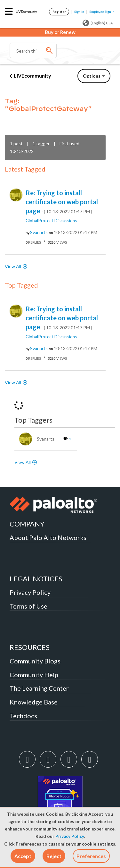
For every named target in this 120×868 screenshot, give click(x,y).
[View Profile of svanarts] (39, 232)
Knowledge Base (34, 702)
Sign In (79, 12)
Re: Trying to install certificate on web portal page (62, 202)
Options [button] (92, 76)
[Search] (33, 50)
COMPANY (27, 524)
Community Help (34, 675)
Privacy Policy (70, 836)
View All (13, 266)
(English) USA (98, 23)
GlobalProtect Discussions (51, 221)
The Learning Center (39, 688)
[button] (23, 856)
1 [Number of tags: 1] (70, 439)
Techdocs (23, 716)
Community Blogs (35, 661)
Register (59, 12)
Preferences (91, 856)
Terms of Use (28, 606)
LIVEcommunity (32, 76)
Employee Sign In (102, 12)
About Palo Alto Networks (48, 537)
